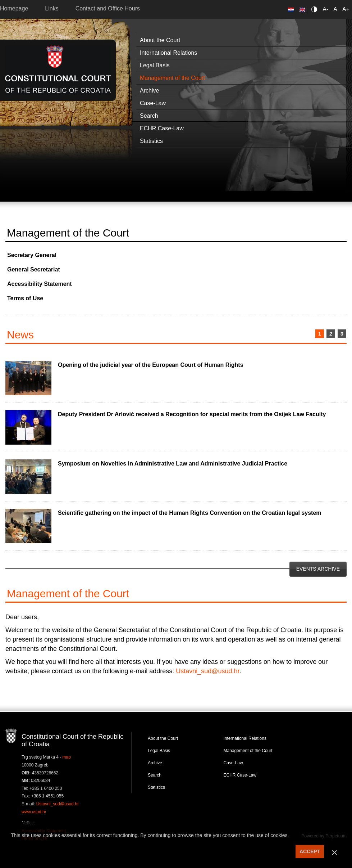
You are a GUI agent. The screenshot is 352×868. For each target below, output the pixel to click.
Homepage (14, 8)
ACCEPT (310, 851)
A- (325, 9)
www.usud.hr (34, 812)
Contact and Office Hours (108, 8)
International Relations (245, 738)
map (67, 757)
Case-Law (233, 763)
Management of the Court (248, 751)
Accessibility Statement (40, 284)
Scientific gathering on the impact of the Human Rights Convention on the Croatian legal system (190, 513)
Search (155, 775)
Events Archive (318, 569)
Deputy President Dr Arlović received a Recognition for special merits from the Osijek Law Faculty (192, 414)
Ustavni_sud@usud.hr (207, 671)
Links (52, 8)
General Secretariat (34, 269)
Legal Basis (159, 751)
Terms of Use (25, 298)
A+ (346, 9)
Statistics (156, 787)
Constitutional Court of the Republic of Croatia (58, 70)
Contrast (316, 9)
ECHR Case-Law (240, 775)
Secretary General (32, 255)
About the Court (163, 738)
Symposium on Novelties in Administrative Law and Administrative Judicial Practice (173, 464)
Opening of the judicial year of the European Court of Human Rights (151, 365)
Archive (155, 763)
